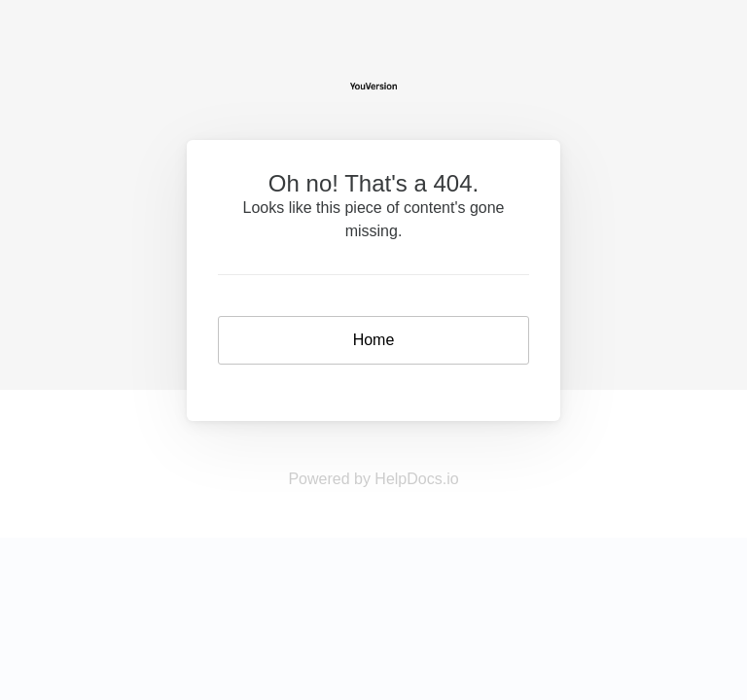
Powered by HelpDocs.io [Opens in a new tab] (373, 479)
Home (374, 340)
